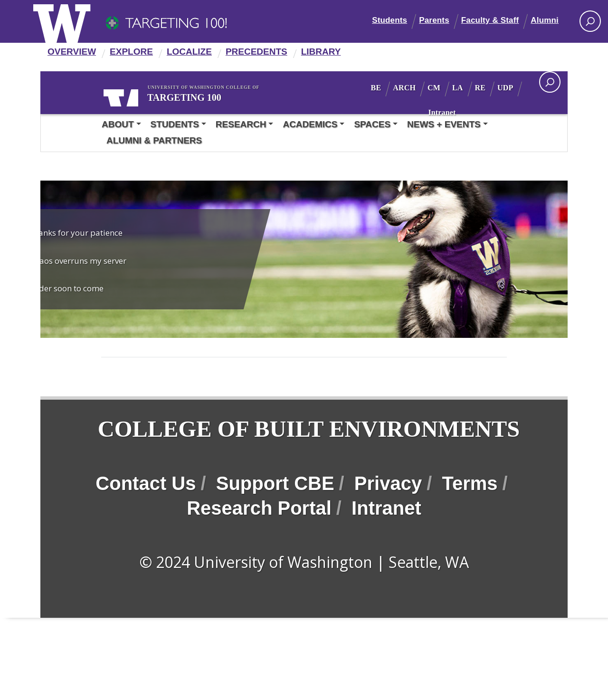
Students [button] (175, 124)
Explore (131, 52)
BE (402, 88)
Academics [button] (310, 124)
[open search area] (550, 82)
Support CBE (275, 527)
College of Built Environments (190, 451)
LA (484, 88)
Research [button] (241, 124)
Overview (72, 52)
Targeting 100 (209, 96)
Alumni (545, 20)
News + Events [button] (444, 124)
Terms (470, 527)
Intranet (468, 112)
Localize (189, 52)
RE (507, 88)
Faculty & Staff (490, 20)
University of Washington (132, 96)
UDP (434, 112)
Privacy (388, 527)
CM (460, 88)
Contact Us (146, 527)
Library (321, 52)
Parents (434, 20)
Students (389, 20)
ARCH (430, 88)
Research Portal (259, 552)
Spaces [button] (372, 124)
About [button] (118, 124)
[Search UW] (590, 21)
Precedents (256, 52)
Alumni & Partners (154, 140)
